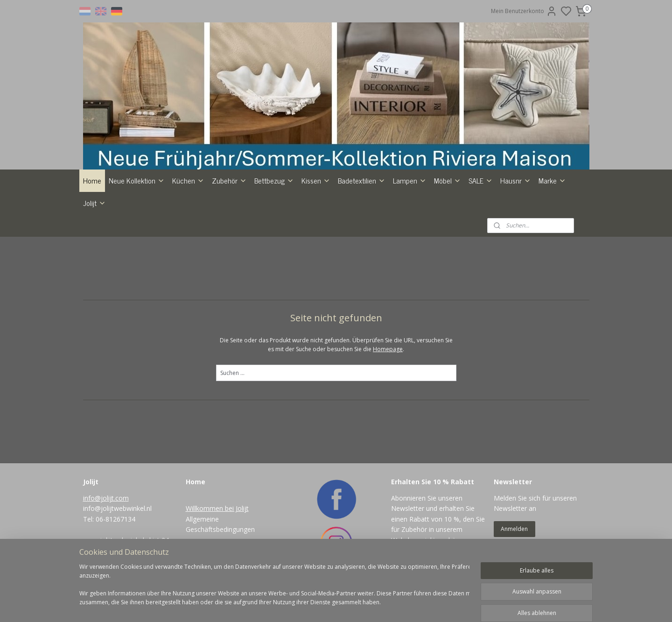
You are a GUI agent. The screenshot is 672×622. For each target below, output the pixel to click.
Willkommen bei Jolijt (217, 508)
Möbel (448, 180)
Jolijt (94, 203)
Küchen (188, 180)
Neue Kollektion (137, 180)
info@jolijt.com (106, 498)
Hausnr (516, 180)
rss (374, 605)
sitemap (355, 605)
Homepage (388, 349)
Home (92, 180)
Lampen (410, 180)
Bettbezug (274, 180)
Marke (552, 180)
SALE (481, 180)
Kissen (316, 180)
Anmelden (514, 529)
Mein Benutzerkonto (524, 11)
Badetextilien (362, 180)
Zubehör (229, 180)
